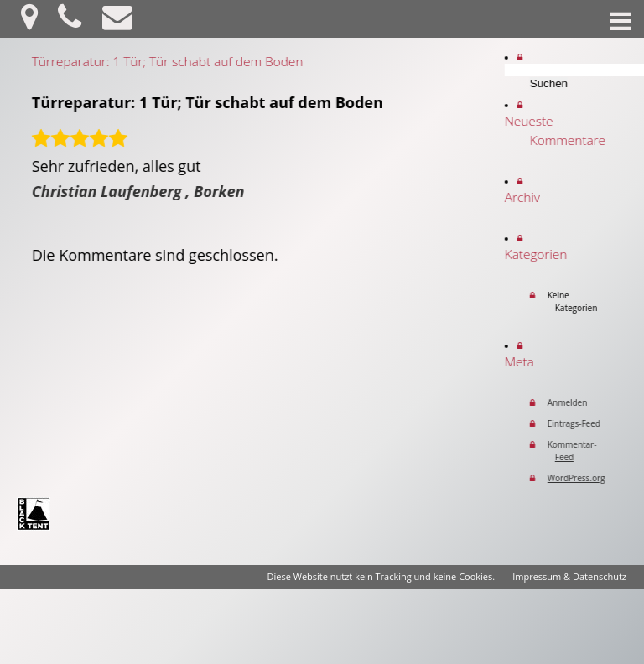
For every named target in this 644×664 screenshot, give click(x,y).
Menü (621, 21)
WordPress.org (584, 478)
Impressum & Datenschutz (569, 576)
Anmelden (575, 402)
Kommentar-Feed (580, 451)
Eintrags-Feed (582, 423)
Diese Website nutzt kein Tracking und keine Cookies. (382, 576)
